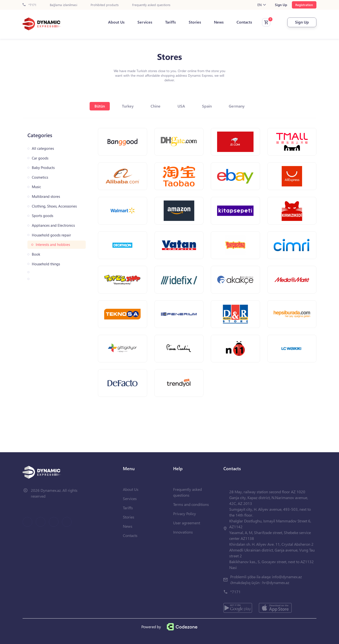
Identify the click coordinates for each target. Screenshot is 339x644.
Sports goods (42, 216)
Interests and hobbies (53, 245)
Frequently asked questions (151, 5)
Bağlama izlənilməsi (64, 5)
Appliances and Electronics (53, 225)
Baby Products (43, 168)
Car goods (40, 158)
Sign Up (281, 5)
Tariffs (170, 22)
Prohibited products (105, 5)
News (219, 22)
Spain (207, 106)
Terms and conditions (191, 504)
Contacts (244, 22)
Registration (304, 5)
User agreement (187, 523)
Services (145, 22)
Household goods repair (51, 235)
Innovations (183, 532)
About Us (116, 22)
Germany (237, 106)
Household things (46, 264)
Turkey (128, 106)
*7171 (30, 5)
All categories (43, 148)
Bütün (100, 106)
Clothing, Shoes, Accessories (54, 206)
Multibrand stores (46, 197)
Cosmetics (40, 177)
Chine (156, 106)
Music (36, 187)
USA (181, 106)
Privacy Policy (185, 514)
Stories (195, 22)
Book (36, 254)
